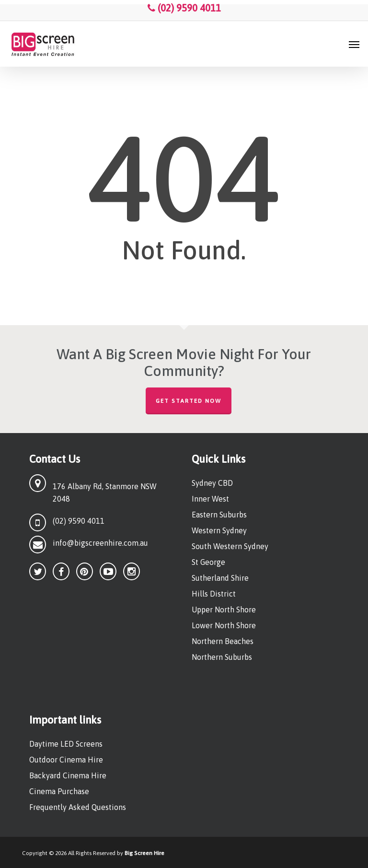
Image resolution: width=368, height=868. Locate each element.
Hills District (214, 594)
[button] (354, 44)
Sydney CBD (212, 483)
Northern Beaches (223, 641)
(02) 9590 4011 (184, 8)
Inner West (210, 499)
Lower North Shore (224, 625)
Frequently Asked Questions (78, 807)
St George (208, 562)
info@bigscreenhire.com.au (100, 543)
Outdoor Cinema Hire (66, 760)
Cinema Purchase (59, 791)
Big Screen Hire (144, 853)
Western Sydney (219, 530)
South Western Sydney (230, 546)
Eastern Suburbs (219, 515)
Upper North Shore (224, 610)
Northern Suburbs (222, 657)
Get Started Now (189, 401)
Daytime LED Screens (66, 744)
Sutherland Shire (220, 578)
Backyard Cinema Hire (68, 775)
